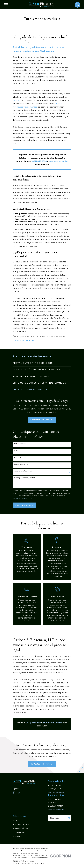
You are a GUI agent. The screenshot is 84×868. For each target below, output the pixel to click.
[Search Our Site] (69, 818)
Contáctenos (19, 833)
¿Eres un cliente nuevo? (23, 471)
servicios (17, 100)
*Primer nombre (20, 444)
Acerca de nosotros (21, 824)
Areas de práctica (20, 829)
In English (17, 837)
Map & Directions (56, 793)
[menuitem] (42, 363)
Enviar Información (24, 506)
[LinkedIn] (19, 793)
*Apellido (17, 451)
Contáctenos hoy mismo (42, 420)
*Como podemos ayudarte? (24, 478)
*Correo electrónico (21, 464)
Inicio (15, 820)
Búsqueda (54, 818)
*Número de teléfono (22, 458)
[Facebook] (14, 793)
